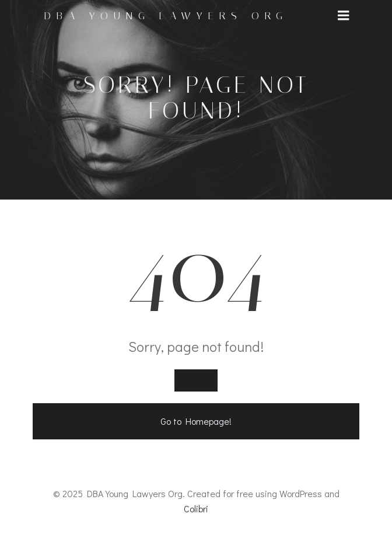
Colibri (196, 509)
